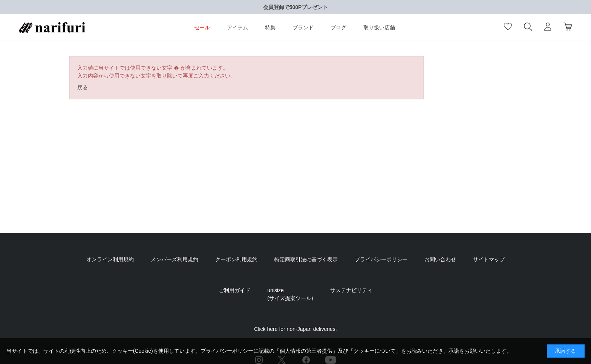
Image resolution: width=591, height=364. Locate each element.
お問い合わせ (440, 259)
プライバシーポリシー (381, 259)
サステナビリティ (351, 290)
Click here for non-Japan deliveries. (295, 329)
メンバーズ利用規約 (175, 259)
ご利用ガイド (234, 290)
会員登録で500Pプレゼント (296, 7)
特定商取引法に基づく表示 (306, 259)
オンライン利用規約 (110, 259)
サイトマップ (489, 259)
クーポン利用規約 (236, 259)
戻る (83, 87)
